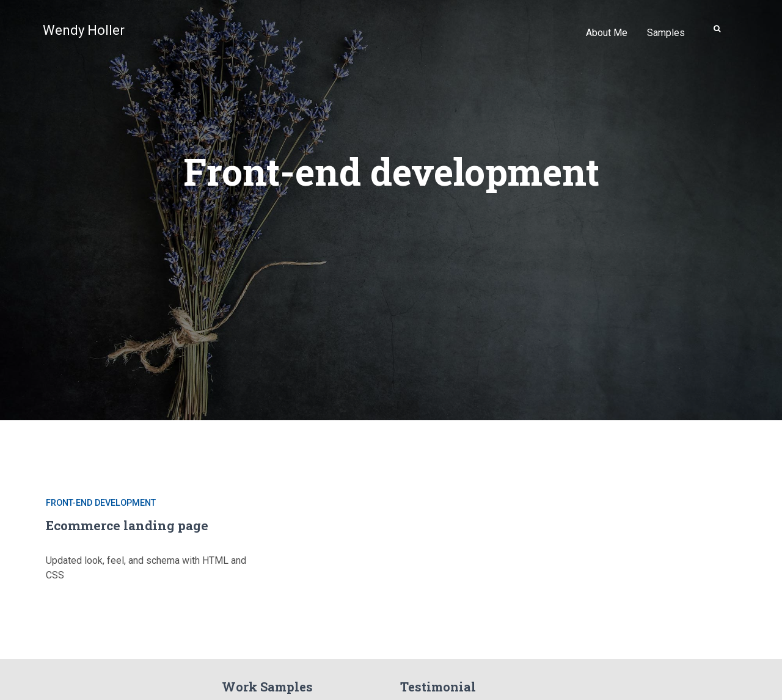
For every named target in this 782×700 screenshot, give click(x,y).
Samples (666, 33)
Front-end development (101, 503)
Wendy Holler (84, 30)
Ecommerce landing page (127, 525)
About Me (607, 33)
